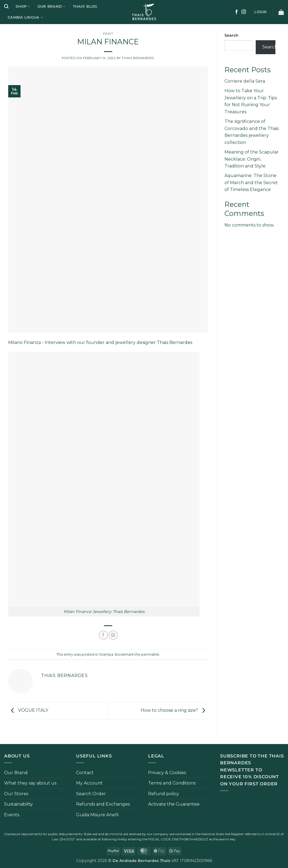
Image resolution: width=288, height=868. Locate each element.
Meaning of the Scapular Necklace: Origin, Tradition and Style (252, 159)
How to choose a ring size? (174, 710)
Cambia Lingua (25, 18)
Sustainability (18, 804)
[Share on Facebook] (103, 635)
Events (12, 815)
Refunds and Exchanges (103, 804)
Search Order (91, 794)
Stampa (106, 654)
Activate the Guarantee (174, 804)
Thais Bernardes (138, 58)
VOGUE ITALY (28, 710)
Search (231, 35)
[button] (6, 6)
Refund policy (164, 794)
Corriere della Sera (245, 81)
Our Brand (52, 6)
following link (113, 839)
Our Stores (16, 794)
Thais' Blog (85, 6)
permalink (150, 654)
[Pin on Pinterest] (113, 635)
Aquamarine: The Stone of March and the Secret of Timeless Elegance (251, 183)
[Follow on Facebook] (237, 12)
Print (108, 34)
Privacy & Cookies (167, 773)
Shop (23, 6)
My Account (89, 783)
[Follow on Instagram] (244, 12)
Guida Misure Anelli (97, 815)
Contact (85, 773)
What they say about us (30, 783)
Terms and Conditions (172, 783)
